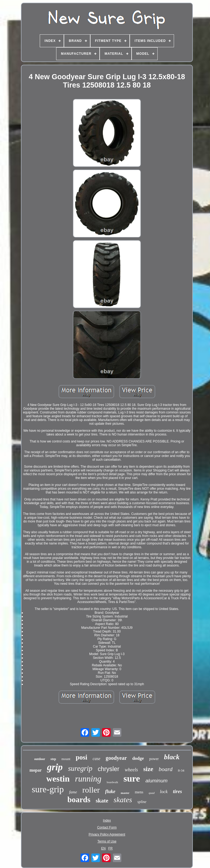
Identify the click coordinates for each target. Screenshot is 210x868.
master (125, 793)
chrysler (109, 769)
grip (55, 767)
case (96, 759)
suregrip (80, 768)
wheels (131, 770)
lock (164, 792)
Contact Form (107, 827)
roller (91, 790)
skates (123, 800)
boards (79, 800)
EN (104, 848)
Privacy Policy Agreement (107, 834)
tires (178, 791)
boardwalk (112, 782)
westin (58, 779)
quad (152, 793)
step (53, 759)
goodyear (116, 758)
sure (132, 778)
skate (102, 801)
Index (107, 820)
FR (110, 848)
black (172, 757)
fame (73, 792)
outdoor (40, 759)
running (88, 779)
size (148, 769)
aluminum (156, 781)
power (154, 759)
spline (142, 802)
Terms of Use (107, 841)
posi (82, 757)
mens (139, 792)
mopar (36, 770)
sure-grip (48, 789)
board (166, 769)
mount (66, 759)
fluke (110, 791)
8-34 (181, 770)
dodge (138, 758)
